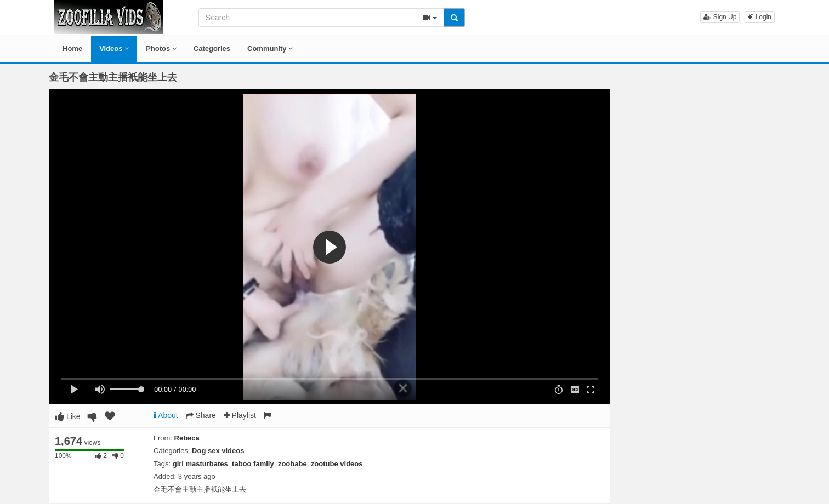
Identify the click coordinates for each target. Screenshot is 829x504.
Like (68, 416)
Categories (212, 48)
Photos (161, 48)
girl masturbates (200, 464)
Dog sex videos (218, 451)
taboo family (253, 464)
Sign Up (720, 17)
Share (201, 415)
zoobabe (293, 464)
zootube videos (337, 464)
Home (72, 48)
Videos (114, 48)
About (166, 415)
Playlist (240, 415)
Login (760, 17)
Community (270, 48)
